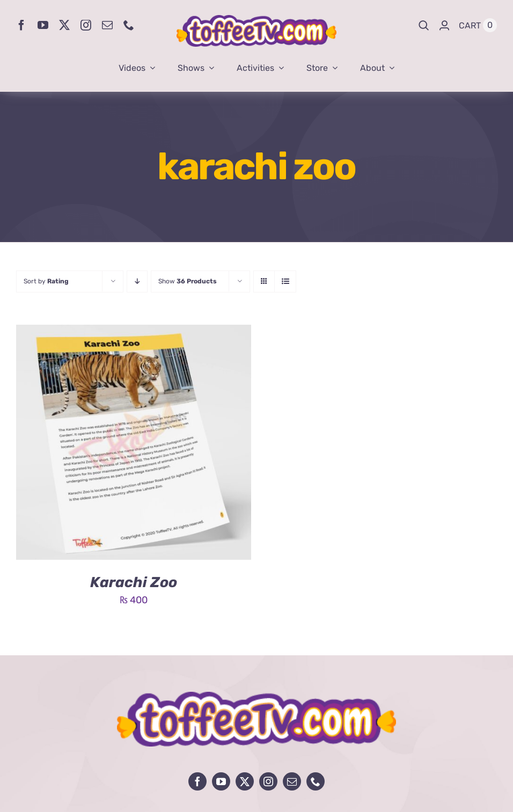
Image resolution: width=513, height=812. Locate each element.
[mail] (107, 25)
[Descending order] (137, 281)
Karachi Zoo (134, 582)
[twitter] (64, 25)
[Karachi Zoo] (134, 333)
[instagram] (86, 25)
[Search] (424, 25)
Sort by (46, 281)
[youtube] (43, 25)
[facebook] (21, 25)
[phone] (129, 25)
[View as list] (285, 281)
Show (188, 281)
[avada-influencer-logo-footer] (256, 697)
